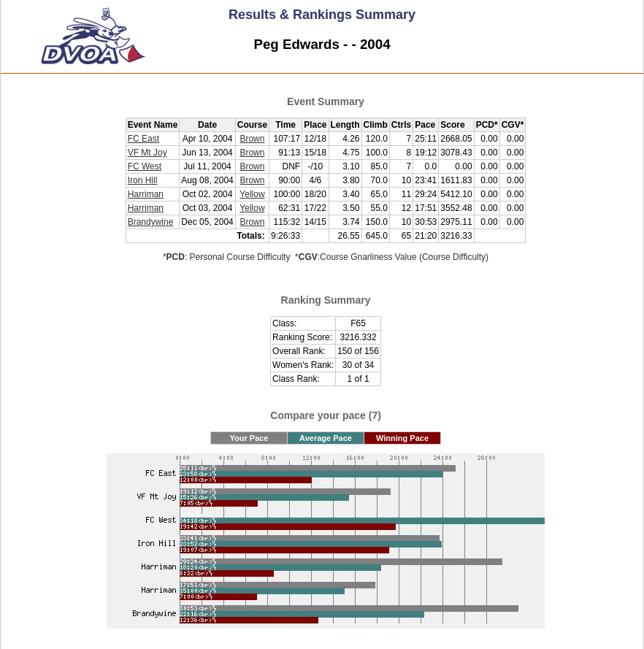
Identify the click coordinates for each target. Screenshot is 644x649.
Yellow (252, 194)
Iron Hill (143, 180)
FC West (145, 166)
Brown (252, 139)
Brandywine (151, 222)
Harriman (146, 194)
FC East (143, 139)
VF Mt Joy (147, 153)
